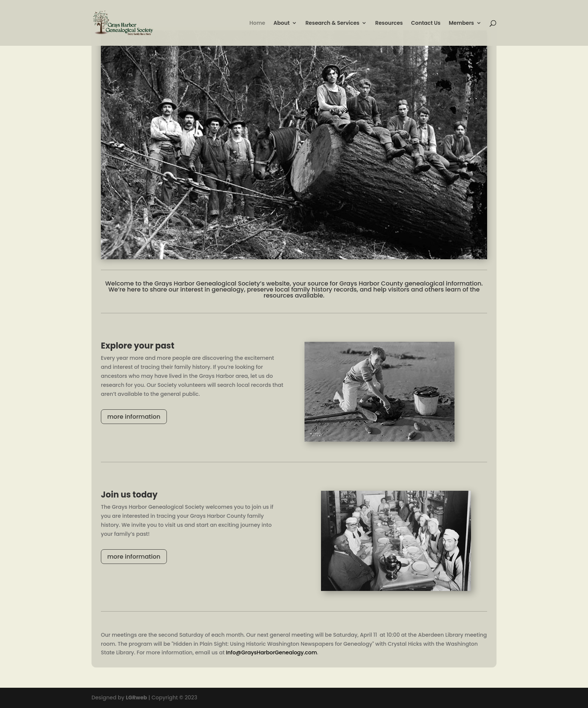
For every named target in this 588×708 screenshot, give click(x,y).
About (281, 23)
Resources (389, 23)
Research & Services (332, 23)
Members (461, 23)
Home (257, 23)
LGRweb (136, 697)
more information (134, 417)
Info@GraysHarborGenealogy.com (271, 652)
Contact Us (426, 23)
